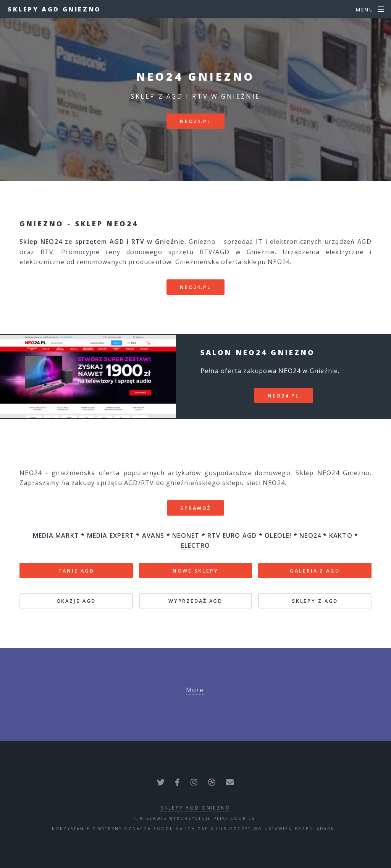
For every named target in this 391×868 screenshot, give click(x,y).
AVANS (153, 535)
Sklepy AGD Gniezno (54, 9)
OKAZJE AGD (76, 601)
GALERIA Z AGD (315, 571)
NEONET (186, 535)
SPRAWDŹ (195, 508)
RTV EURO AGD (232, 535)
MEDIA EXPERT (111, 535)
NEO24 (310, 535)
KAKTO (341, 535)
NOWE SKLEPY (195, 571)
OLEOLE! (278, 535)
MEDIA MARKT (56, 535)
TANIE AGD (76, 571)
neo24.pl (195, 121)
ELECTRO (195, 545)
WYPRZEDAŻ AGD (195, 601)
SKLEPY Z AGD (315, 601)
